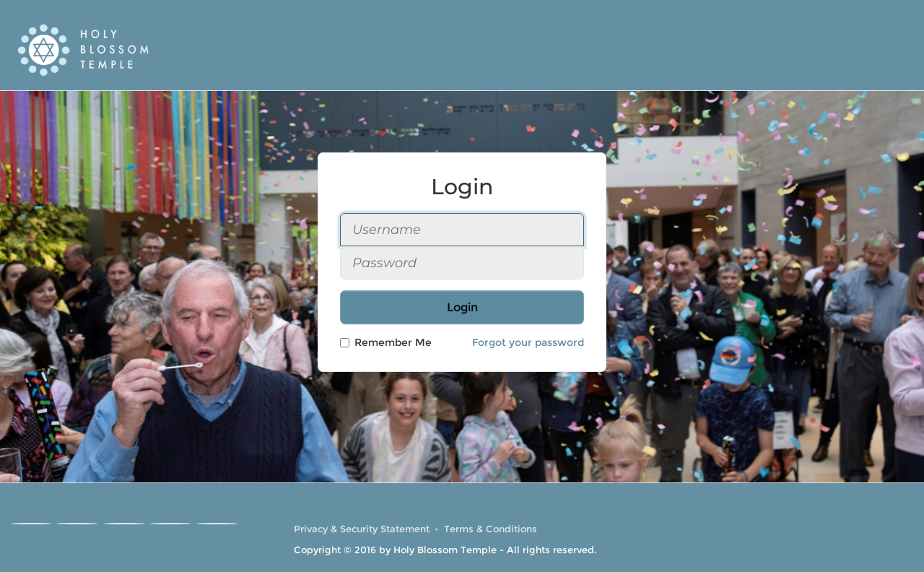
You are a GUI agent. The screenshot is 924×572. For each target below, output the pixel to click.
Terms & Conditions (491, 529)
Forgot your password (528, 342)
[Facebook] (31, 524)
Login (462, 307)
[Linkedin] (170, 524)
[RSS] (217, 524)
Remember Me (386, 342)
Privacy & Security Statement (362, 529)
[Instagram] (77, 524)
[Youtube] (124, 524)
